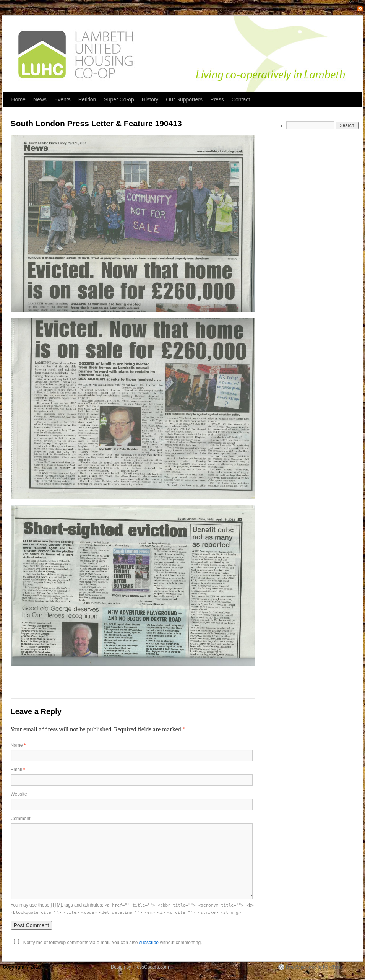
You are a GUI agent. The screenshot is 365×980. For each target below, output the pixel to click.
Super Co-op (119, 99)
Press (217, 99)
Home (19, 99)
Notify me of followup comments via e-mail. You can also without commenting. (106, 943)
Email (18, 770)
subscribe (149, 943)
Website (19, 794)
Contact (241, 99)
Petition (87, 99)
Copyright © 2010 (23, 967)
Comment (21, 819)
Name (18, 745)
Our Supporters (184, 99)
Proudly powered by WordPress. (314, 967)
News (40, 99)
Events (62, 99)
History (150, 99)
